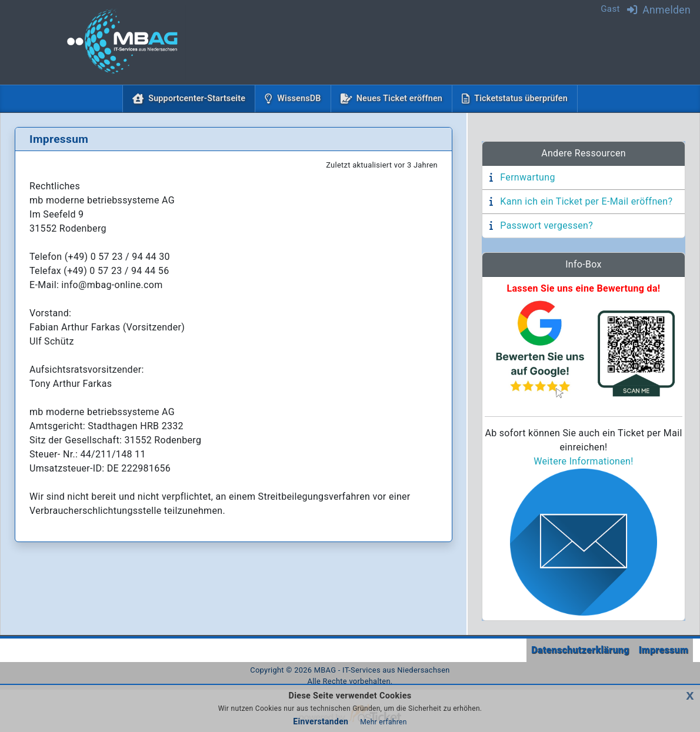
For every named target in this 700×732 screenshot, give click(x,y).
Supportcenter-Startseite (199, 98)
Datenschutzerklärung (580, 650)
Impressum (664, 650)
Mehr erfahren (383, 722)
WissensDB (299, 98)
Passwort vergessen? (546, 225)
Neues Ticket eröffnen (399, 98)
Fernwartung (527, 177)
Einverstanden (321, 721)
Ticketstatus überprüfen (521, 98)
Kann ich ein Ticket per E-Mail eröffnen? (586, 201)
